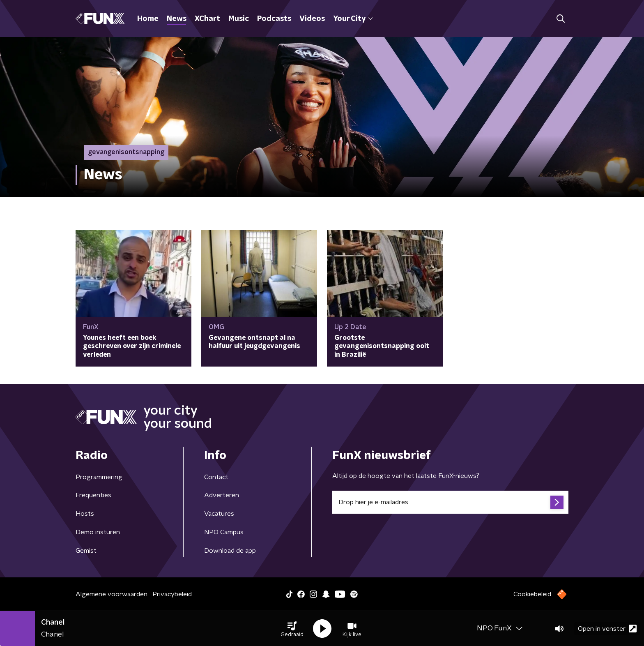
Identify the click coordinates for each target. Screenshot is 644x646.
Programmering (99, 477)
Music (239, 19)
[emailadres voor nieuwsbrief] (450, 502)
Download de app (230, 551)
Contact (216, 477)
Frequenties (93, 495)
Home (148, 19)
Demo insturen (98, 532)
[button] (292, 629)
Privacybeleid (172, 594)
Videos (312, 19)
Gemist (86, 551)
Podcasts (274, 19)
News (177, 19)
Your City (353, 19)
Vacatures (219, 514)
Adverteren (222, 495)
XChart (207, 19)
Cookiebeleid (532, 594)
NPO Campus (224, 532)
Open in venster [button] (607, 629)
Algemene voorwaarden (112, 594)
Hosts (85, 514)
